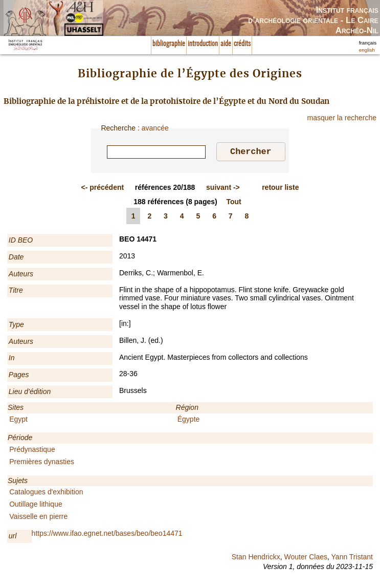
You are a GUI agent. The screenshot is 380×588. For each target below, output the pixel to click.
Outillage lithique (36, 506)
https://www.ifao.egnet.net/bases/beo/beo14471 (107, 535)
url (13, 537)
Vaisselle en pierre (38, 518)
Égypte (189, 421)
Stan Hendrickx (256, 558)
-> (223, 189)
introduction (203, 44)
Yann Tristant (352, 558)
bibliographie (169, 44)
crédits (242, 44)
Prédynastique (32, 451)
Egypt (18, 421)
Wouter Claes (306, 558)
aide (226, 44)
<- (103, 189)
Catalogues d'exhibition (46, 493)
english (367, 50)
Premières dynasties (42, 463)
